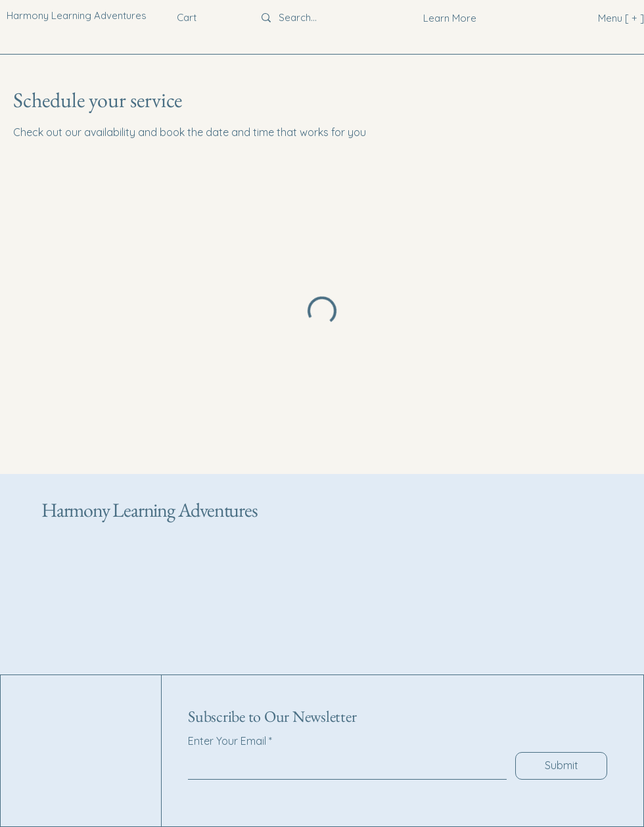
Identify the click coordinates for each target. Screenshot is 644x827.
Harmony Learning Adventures (149, 510)
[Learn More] (450, 18)
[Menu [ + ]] (600, 18)
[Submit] (561, 766)
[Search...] (317, 18)
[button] (196, 18)
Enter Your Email (227, 741)
